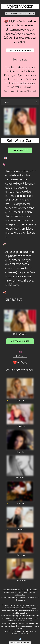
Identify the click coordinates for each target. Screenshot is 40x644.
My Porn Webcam (7, 597)
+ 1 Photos (20, 356)
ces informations (26, 83)
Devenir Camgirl (17, 592)
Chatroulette (20, 600)
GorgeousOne (21, 581)
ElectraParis (21, 555)
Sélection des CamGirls (12, 590)
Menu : (8, 102)
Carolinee (21, 504)
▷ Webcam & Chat (20, 341)
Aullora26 (21, 400)
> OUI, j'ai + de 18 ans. (20, 50)
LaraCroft (21, 529)
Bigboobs (21, 452)
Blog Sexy (25, 590)
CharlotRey (21, 426)
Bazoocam (35, 597)
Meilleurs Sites (20, 595)
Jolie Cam (27, 597)
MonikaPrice (21, 478)
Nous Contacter (29, 592)
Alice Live (18, 597)
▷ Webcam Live (20, 150)
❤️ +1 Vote (20, 363)
